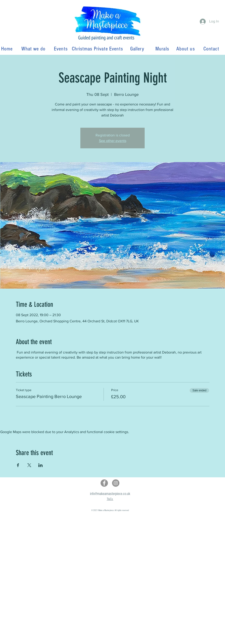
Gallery (137, 49)
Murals (164, 49)
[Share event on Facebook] (18, 465)
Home (8, 49)
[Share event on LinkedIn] (41, 465)
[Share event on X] (29, 465)
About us (186, 49)
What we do (34, 49)
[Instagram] (116, 483)
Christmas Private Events (97, 49)
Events (61, 49)
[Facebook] (104, 483)
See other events (113, 141)
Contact (211, 49)
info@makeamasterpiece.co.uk (110, 494)
